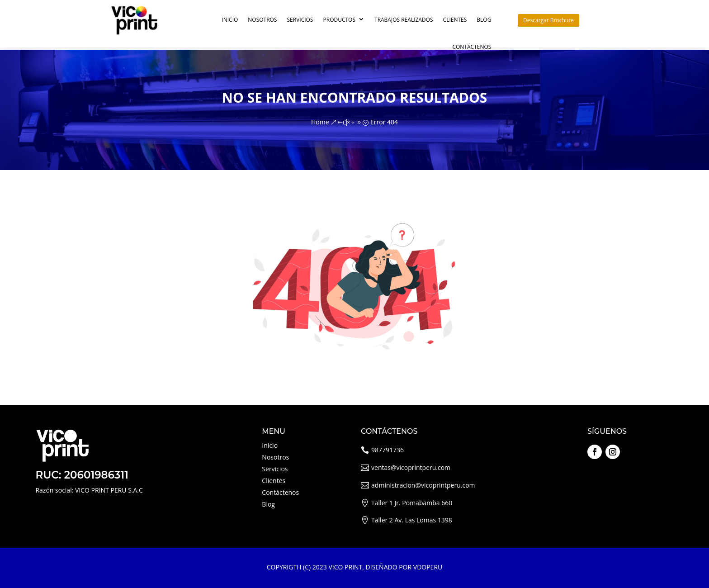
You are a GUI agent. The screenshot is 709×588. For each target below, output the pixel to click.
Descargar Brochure (548, 20)
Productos (340, 20)
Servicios (300, 20)
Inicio (230, 20)
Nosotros (262, 20)
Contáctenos (472, 47)
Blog (484, 20)
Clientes (455, 20)
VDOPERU (428, 567)
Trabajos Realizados (404, 20)
